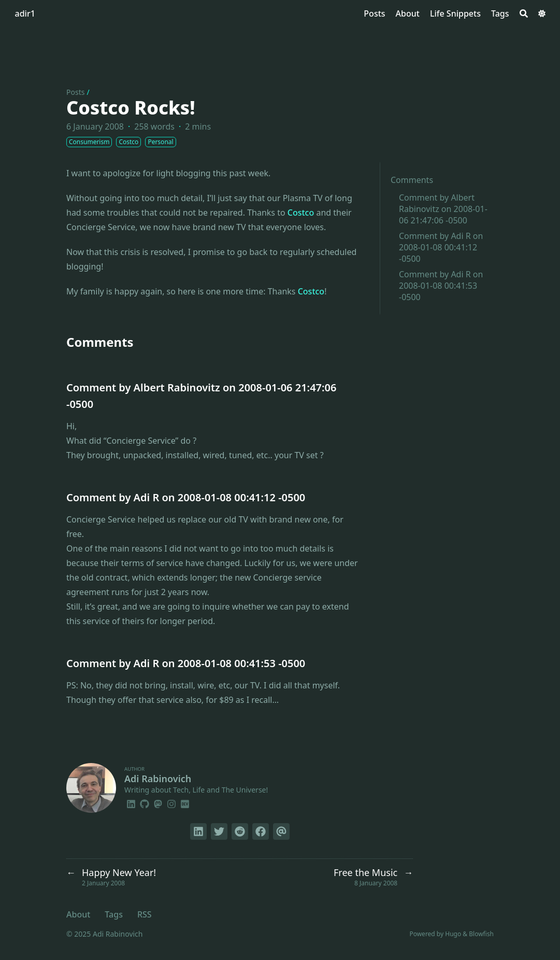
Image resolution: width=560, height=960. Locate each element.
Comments (412, 180)
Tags (114, 914)
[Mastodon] (158, 802)
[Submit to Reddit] (240, 831)
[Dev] (185, 802)
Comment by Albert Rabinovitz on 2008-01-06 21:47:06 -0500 (443, 209)
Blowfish (481, 934)
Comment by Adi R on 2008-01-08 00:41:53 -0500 (441, 286)
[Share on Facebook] (261, 831)
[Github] (145, 802)
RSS (145, 914)
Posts (75, 92)
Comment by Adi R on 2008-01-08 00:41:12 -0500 (441, 247)
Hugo (453, 934)
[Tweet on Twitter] (219, 831)
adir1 (25, 13)
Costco (301, 213)
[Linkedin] (131, 802)
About (78, 914)
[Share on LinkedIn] (198, 831)
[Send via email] (281, 831)
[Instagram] (171, 802)
